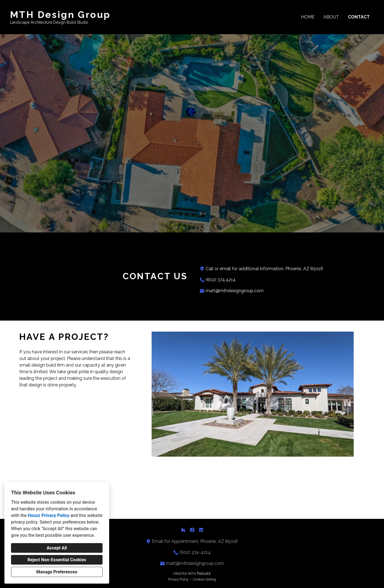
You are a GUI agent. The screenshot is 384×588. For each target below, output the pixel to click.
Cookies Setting (205, 579)
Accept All (57, 548)
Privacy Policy (178, 579)
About (331, 17)
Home (308, 17)
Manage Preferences (57, 572)
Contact (359, 17)
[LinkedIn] (201, 530)
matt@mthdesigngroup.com (235, 291)
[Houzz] (183, 530)
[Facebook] (192, 530)
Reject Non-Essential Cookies (57, 560)
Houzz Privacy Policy (48, 515)
